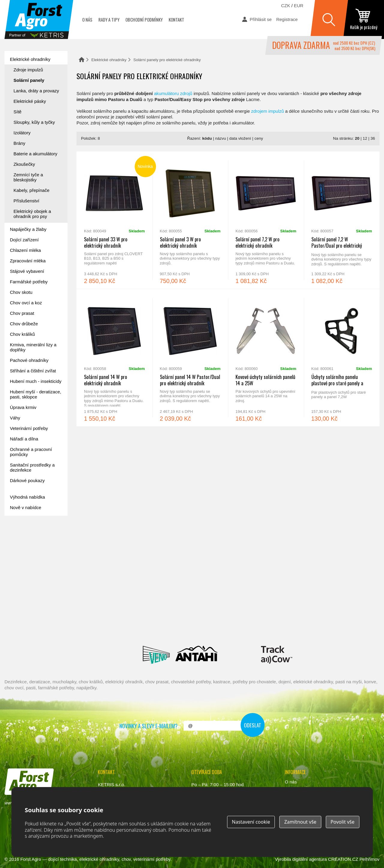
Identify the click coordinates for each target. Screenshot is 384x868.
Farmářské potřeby (29, 282)
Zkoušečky (24, 164)
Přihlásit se (261, 19)
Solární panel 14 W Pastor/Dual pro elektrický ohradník (190, 358)
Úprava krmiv (23, 407)
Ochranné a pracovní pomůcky (31, 452)
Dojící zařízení (24, 240)
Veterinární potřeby (29, 428)
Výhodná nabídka (27, 497)
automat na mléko (31, 572)
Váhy (15, 418)
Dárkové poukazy (27, 480)
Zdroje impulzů (28, 70)
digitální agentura (309, 859)
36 (373, 138)
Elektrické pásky (30, 101)
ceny (259, 138)
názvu (220, 138)
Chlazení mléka (25, 250)
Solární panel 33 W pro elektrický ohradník (114, 220)
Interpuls (115, 628)
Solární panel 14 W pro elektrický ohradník (114, 358)
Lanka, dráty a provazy (36, 91)
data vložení (240, 138)
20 (357, 138)
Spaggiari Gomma (186, 628)
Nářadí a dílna (24, 439)
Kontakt (176, 19)
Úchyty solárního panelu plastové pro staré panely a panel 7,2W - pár (342, 358)
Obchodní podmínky (144, 19)
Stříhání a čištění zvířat (33, 371)
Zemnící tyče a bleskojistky (28, 177)
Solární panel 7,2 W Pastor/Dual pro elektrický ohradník (342, 220)
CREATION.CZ (343, 859)
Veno (156, 655)
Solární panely (29, 80)
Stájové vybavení (27, 271)
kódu (207, 138)
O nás (87, 19)
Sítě (18, 112)
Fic (307, 628)
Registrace (287, 19)
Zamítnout (300, 822)
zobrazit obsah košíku (364, 19)
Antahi (196, 655)
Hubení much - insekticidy (36, 381)
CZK (286, 6)
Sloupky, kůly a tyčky (34, 122)
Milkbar (239, 655)
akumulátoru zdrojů (173, 93)
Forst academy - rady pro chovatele (31, 539)
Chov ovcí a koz (26, 303)
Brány (19, 143)
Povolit (343, 822)
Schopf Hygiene (271, 628)
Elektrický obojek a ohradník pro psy (32, 214)
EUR (299, 6)
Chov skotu (21, 292)
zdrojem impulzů (267, 111)
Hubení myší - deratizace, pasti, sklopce (36, 394)
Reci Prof (46, 628)
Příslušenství (26, 201)
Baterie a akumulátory (35, 154)
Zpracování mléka (28, 261)
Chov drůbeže (24, 324)
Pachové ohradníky (29, 360)
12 (365, 138)
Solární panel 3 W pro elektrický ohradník (190, 220)
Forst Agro (31, 859)
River (228, 628)
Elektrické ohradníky (109, 60)
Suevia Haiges (336, 628)
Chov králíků (22, 334)
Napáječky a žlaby (28, 229)
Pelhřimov (369, 859)
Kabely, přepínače (31, 190)
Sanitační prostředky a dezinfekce (32, 467)
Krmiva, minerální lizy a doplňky (33, 347)
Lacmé (112, 655)
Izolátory (22, 133)
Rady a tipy (109, 19)
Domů (82, 60)
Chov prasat (22, 313)
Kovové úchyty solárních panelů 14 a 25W (266, 358)
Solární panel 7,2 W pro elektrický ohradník (266, 220)
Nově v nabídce (25, 507)
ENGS (277, 655)
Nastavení (251, 822)
